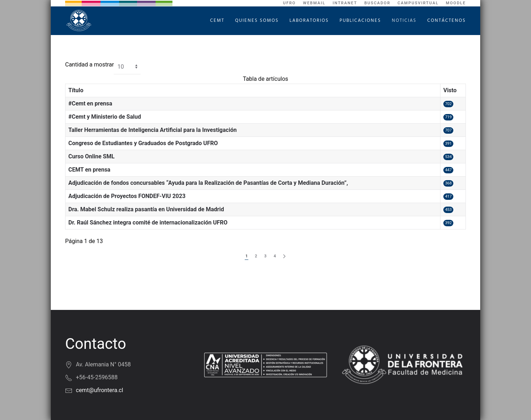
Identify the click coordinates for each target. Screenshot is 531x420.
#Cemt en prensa (90, 103)
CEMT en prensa (89, 170)
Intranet (345, 3)
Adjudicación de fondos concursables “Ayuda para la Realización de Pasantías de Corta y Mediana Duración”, (208, 183)
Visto (450, 90)
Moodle (456, 3)
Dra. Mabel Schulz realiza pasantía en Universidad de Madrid (146, 209)
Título (76, 90)
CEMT (217, 21)
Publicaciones (360, 21)
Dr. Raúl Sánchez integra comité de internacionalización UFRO (148, 223)
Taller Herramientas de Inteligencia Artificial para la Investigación (152, 130)
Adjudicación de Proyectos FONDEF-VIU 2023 (127, 196)
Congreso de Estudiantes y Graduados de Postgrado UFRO (143, 143)
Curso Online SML (91, 156)
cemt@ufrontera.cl (99, 390)
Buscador (377, 3)
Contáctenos (447, 21)
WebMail (314, 3)
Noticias (404, 21)
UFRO (289, 3)
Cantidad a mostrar (89, 65)
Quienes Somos (257, 21)
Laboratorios (309, 21)
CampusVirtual (418, 3)
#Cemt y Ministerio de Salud (105, 117)
